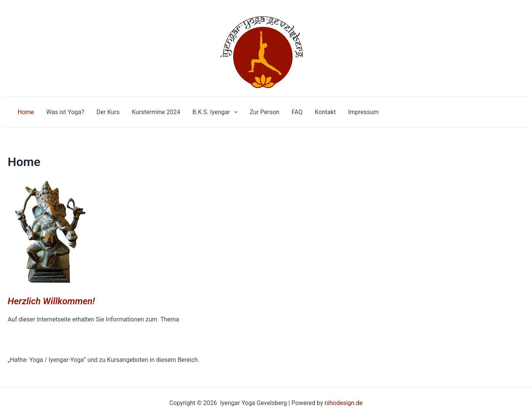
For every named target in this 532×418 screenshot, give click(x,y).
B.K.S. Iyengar (215, 112)
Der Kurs (108, 112)
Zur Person (264, 112)
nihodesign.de (343, 403)
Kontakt (325, 112)
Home (26, 112)
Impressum (364, 112)
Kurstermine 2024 (156, 112)
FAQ (297, 112)
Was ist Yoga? (65, 112)
